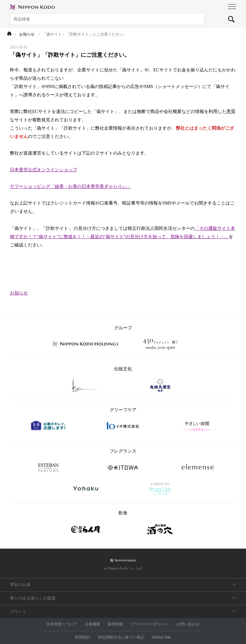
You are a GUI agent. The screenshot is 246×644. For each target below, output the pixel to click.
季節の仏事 (20, 585)
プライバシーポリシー (150, 624)
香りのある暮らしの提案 (33, 598)
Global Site (161, 637)
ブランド (18, 612)
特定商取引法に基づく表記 (121, 637)
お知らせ (19, 293)
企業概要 (93, 624)
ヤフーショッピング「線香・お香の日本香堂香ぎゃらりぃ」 (70, 186)
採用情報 (115, 624)
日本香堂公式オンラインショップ (44, 170)
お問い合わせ (188, 624)
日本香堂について (62, 624)
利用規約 (83, 637)
